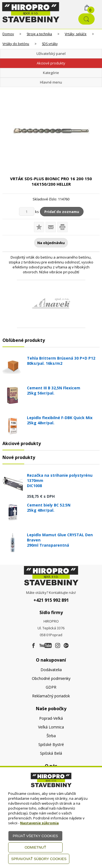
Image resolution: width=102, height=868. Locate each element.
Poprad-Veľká (51, 718)
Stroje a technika (39, 34)
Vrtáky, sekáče (76, 34)
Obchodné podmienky (51, 678)
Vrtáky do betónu (16, 44)
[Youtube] (46, 646)
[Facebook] (33, 646)
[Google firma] (66, 646)
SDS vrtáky (50, 44)
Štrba (51, 736)
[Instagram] (58, 646)
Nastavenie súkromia (39, 823)
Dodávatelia (51, 670)
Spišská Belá (51, 753)
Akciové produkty (51, 63)
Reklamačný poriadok (51, 696)
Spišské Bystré (51, 744)
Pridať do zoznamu (62, 212)
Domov (8, 34)
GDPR (51, 687)
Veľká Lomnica (51, 727)
